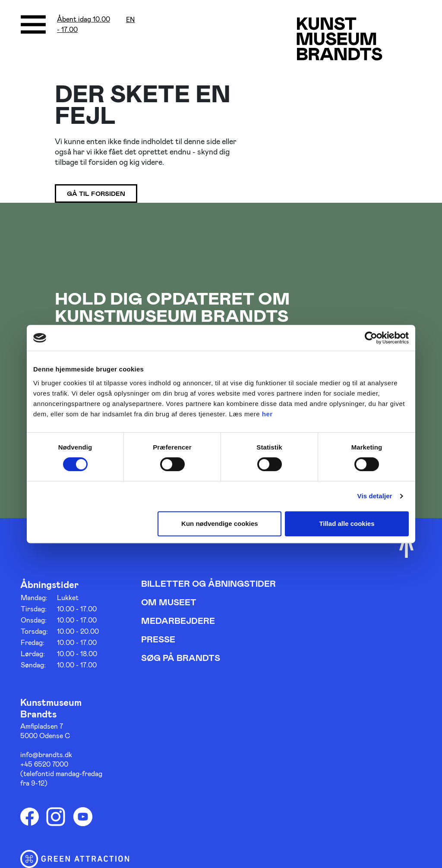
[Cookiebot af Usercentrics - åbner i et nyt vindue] (371, 338)
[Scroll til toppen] (406, 547)
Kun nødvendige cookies (220, 524)
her (267, 414)
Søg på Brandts (181, 657)
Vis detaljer (375, 496)
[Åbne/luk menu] (33, 25)
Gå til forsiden (96, 193)
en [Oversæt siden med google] (131, 20)
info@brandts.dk (46, 754)
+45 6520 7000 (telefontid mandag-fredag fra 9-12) (61, 773)
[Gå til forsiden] (339, 39)
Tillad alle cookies (347, 524)
